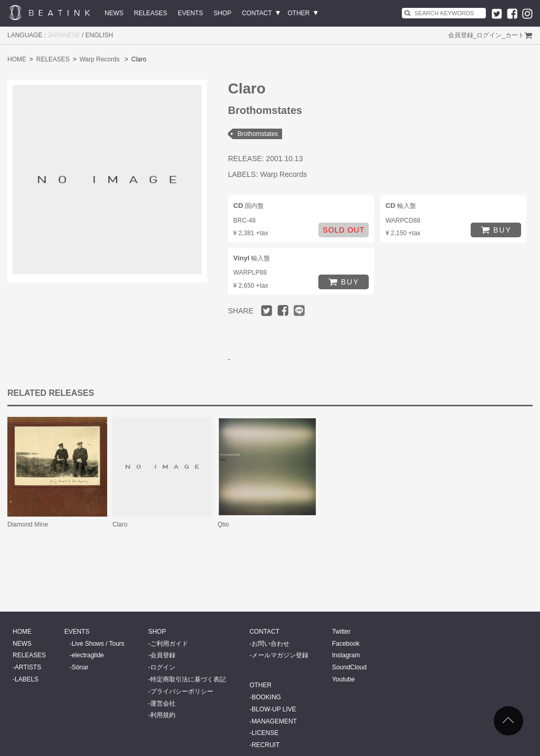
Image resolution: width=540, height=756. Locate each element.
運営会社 (163, 703)
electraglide (87, 655)
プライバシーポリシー (182, 691)
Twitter (341, 632)
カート (515, 35)
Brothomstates (258, 134)
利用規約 (163, 715)
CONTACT (257, 13)
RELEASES (150, 13)
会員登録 (461, 35)
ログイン (489, 35)
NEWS (114, 13)
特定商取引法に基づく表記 (188, 679)
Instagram (346, 655)
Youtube (344, 679)
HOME (17, 59)
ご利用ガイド (169, 644)
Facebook (346, 644)
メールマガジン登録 (280, 655)
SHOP (222, 13)
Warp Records (99, 59)
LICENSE (265, 733)
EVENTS (190, 13)
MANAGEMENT (274, 721)
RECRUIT (266, 745)
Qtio (223, 524)
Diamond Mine (28, 524)
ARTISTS (28, 667)
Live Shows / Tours (98, 644)
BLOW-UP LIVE (274, 709)
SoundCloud (349, 667)
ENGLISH (100, 35)
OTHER (299, 13)
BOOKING (266, 697)
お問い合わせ (271, 644)
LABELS (27, 679)
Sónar (80, 667)
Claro (120, 524)
